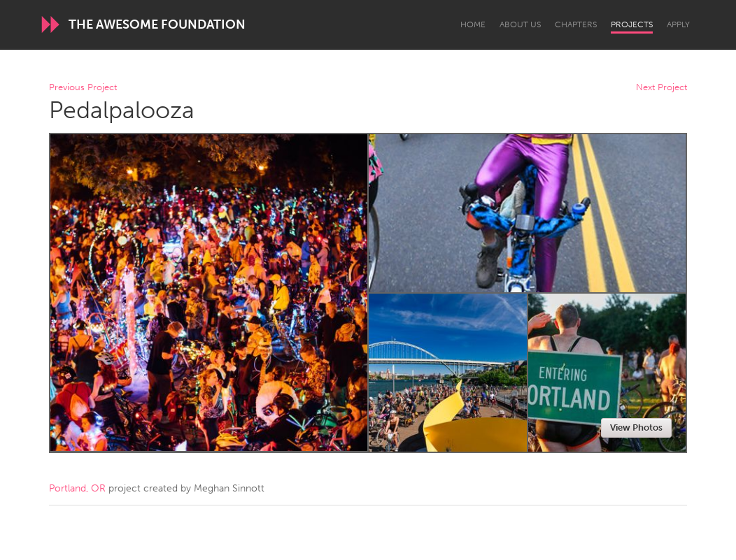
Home (473, 24)
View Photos (636, 428)
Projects (632, 24)
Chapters (576, 24)
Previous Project (83, 88)
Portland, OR (77, 488)
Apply (678, 24)
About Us (520, 24)
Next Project (661, 88)
